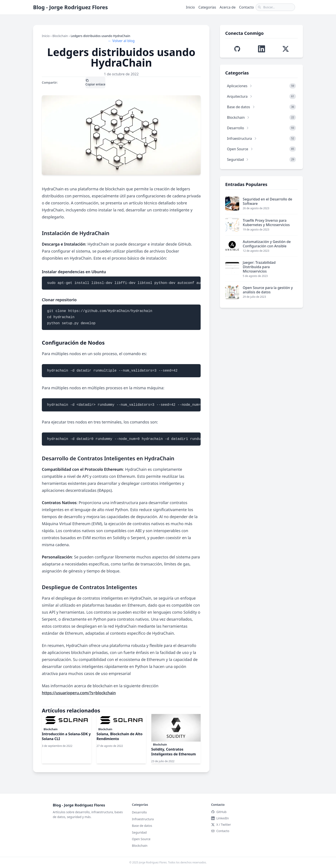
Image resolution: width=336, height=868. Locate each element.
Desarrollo (139, 812)
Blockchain (60, 36)
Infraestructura (143, 819)
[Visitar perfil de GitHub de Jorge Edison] (237, 49)
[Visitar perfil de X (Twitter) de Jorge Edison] (286, 49)
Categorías (207, 7)
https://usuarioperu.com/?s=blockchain (79, 693)
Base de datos (142, 826)
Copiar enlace (95, 82)
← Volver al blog (121, 41)
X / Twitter (65, 82)
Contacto (246, 7)
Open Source (141, 839)
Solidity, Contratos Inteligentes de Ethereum (174, 752)
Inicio (190, 7)
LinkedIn (79, 82)
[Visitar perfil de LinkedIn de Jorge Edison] (262, 49)
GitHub (219, 812)
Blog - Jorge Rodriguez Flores (70, 7)
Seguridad (139, 832)
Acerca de (228, 7)
